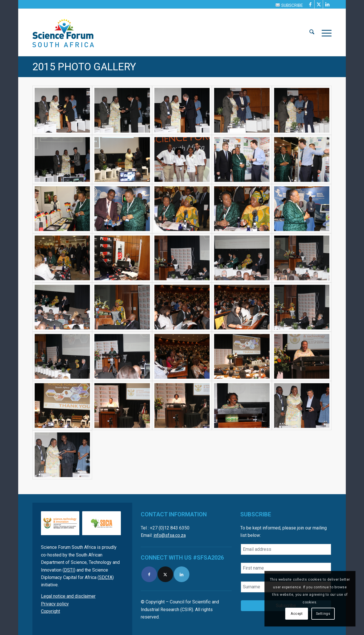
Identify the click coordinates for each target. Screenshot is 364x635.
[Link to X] (319, 4)
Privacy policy (55, 604)
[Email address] (286, 549)
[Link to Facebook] (310, 4)
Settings (323, 614)
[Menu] (325, 32)
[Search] (312, 32)
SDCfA (106, 577)
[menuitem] (288, 5)
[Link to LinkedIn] (327, 4)
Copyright (50, 611)
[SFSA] (63, 32)
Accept (297, 614)
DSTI (69, 570)
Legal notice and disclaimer (68, 596)
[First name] (286, 568)
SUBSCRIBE (289, 5)
